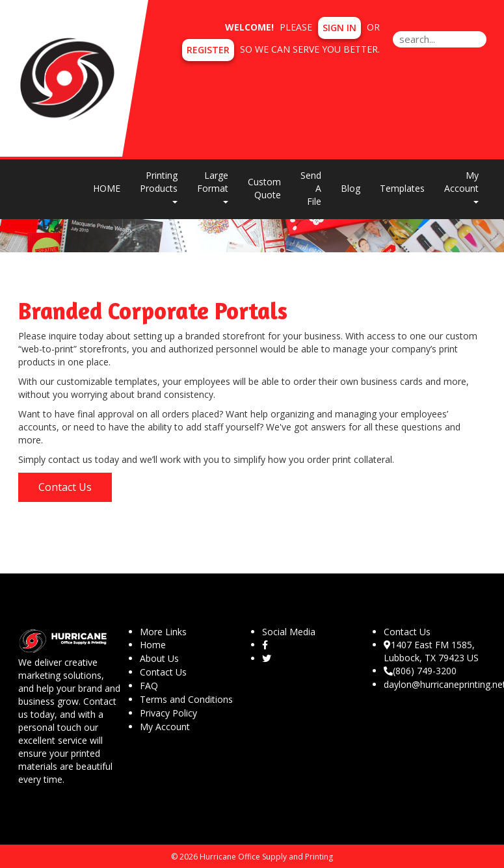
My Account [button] (461, 186)
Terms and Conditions (186, 699)
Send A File (311, 188)
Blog (351, 188)
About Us (159, 658)
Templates (402, 188)
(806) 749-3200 (420, 671)
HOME (107, 188)
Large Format (213, 186)
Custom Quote (264, 188)
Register (208, 50)
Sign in (339, 28)
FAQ (149, 686)
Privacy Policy (168, 713)
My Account (165, 727)
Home (153, 645)
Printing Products (159, 186)
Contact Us (65, 487)
